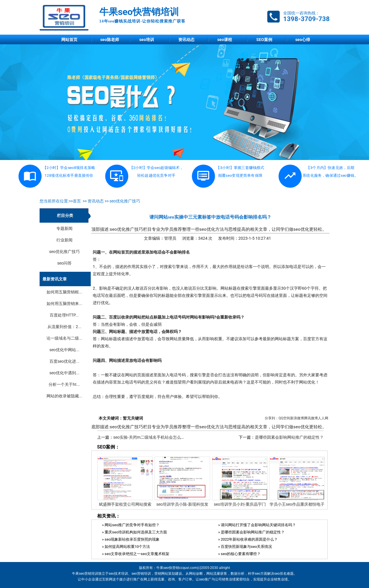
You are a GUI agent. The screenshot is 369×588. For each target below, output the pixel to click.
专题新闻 (64, 228)
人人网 (323, 418)
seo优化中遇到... (64, 373)
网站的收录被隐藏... (64, 396)
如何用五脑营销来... (64, 304)
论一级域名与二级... (64, 338)
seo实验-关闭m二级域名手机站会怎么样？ (151, 437)
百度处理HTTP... (64, 315)
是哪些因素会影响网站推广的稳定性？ (289, 437)
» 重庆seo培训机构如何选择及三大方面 (135, 532)
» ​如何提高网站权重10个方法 (126, 547)
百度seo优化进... (64, 361)
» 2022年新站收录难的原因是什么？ (248, 539)
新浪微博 (297, 418)
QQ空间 (284, 418)
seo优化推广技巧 (125, 201)
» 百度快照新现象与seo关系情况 (245, 547)
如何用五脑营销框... (64, 292)
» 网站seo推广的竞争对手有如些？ (131, 525)
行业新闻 (64, 240)
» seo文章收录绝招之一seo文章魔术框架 (136, 554)
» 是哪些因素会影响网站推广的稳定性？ (251, 532)
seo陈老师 (110, 40)
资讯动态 (186, 40)
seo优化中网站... (64, 350)
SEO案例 (264, 40)
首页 (77, 201)
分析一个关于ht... (64, 384)
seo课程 (225, 40)
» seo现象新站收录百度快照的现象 (131, 539)
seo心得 (303, 40)
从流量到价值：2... (64, 327)
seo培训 (147, 40)
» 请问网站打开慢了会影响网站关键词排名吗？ (257, 525)
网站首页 (69, 40)
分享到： (272, 418)
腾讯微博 (311, 418)
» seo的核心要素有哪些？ (239, 554)
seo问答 (64, 263)
